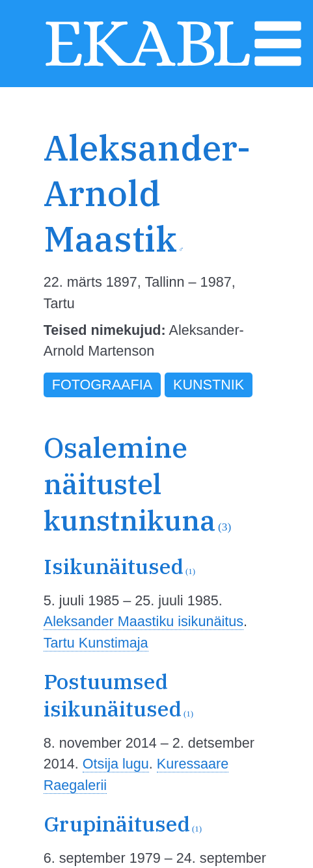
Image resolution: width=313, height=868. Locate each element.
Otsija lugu (116, 764)
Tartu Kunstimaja (96, 643)
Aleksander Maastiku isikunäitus (143, 621)
